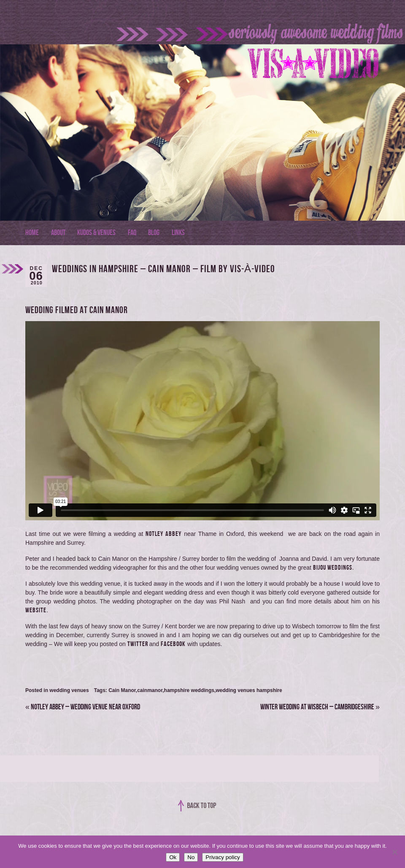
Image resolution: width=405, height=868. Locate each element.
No (191, 857)
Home (32, 233)
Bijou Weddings (333, 568)
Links (178, 233)
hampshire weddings (189, 690)
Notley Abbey (163, 534)
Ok (173, 857)
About (58, 233)
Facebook (173, 644)
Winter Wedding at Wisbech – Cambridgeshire (320, 707)
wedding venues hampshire (249, 690)
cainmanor (150, 690)
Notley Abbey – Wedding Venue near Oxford (83, 707)
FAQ (132, 233)
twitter (138, 644)
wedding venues (69, 690)
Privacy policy (223, 857)
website (36, 610)
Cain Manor (122, 690)
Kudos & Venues (96, 233)
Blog (154, 233)
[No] (394, 852)
